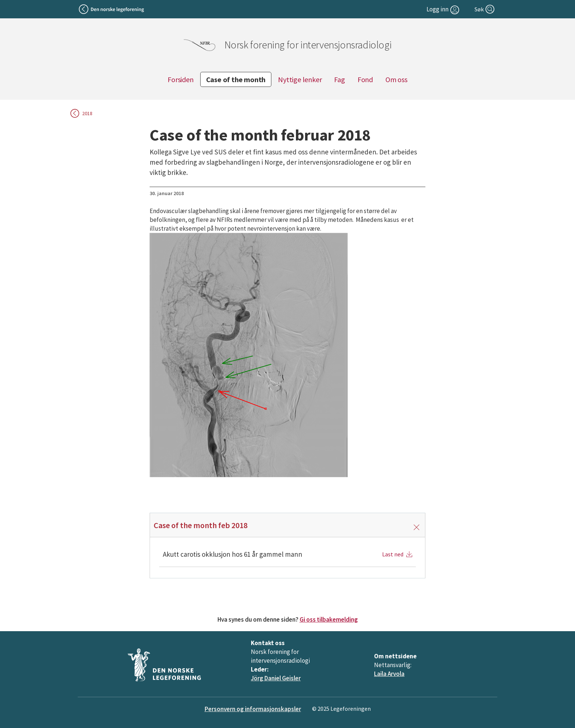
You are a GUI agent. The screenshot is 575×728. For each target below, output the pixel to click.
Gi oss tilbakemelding (329, 619)
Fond (365, 79)
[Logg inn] (444, 9)
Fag (339, 79)
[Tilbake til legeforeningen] (112, 9)
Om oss (396, 79)
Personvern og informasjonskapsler (253, 709)
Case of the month (236, 79)
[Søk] (485, 9)
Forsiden (180, 79)
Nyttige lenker (300, 79)
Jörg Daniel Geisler (276, 678)
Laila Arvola (389, 674)
